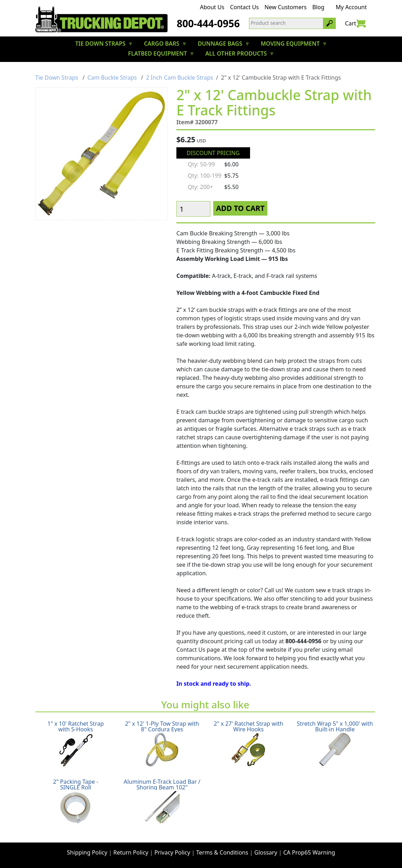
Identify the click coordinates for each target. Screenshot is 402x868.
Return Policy (131, 852)
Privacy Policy (172, 852)
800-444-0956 (208, 23)
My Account (351, 7)
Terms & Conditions (222, 852)
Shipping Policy (87, 852)
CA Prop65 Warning (309, 852)
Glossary (266, 852)
